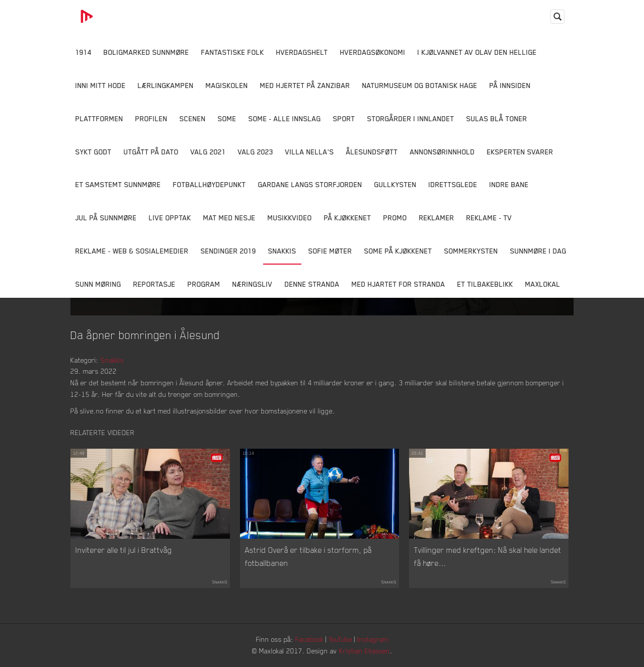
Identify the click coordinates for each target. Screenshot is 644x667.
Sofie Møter (330, 251)
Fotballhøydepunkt (210, 184)
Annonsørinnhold (442, 152)
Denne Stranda (312, 284)
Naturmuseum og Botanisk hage (420, 85)
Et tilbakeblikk (485, 284)
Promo (395, 218)
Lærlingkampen (166, 85)
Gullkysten (395, 184)
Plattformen (99, 118)
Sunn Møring (98, 284)
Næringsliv (253, 284)
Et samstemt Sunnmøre (118, 184)
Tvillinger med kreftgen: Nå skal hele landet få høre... (488, 556)
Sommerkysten (471, 251)
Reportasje (154, 284)
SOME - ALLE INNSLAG (285, 118)
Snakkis (282, 251)
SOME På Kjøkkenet (398, 251)
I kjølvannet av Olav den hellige (477, 52)
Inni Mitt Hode (101, 85)
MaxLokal (543, 284)
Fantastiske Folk (233, 52)
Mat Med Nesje (229, 218)
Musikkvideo (290, 218)
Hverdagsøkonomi (373, 52)
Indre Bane (509, 184)
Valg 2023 (256, 152)
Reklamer (437, 218)
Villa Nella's (310, 152)
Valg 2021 (208, 152)
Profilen (151, 118)
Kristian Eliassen (365, 651)
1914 (84, 52)
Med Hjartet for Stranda (398, 284)
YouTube (340, 639)
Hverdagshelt (302, 52)
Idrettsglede (453, 184)
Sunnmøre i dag (538, 251)
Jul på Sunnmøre (106, 218)
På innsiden (510, 85)
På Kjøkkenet (348, 218)
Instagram (373, 639)
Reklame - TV (489, 218)
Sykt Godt (94, 152)
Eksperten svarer (520, 152)
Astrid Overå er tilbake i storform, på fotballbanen (308, 556)
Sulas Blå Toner (497, 118)
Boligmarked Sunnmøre (146, 52)
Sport (344, 118)
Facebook (309, 639)
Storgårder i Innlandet (411, 118)
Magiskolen (227, 85)
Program (204, 284)
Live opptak (170, 218)
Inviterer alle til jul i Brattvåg (124, 550)
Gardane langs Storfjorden (310, 184)
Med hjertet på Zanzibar (305, 85)
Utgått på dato (151, 152)
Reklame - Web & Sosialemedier (132, 251)
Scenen (193, 118)
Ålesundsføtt (372, 152)
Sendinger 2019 (228, 251)
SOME (227, 118)
